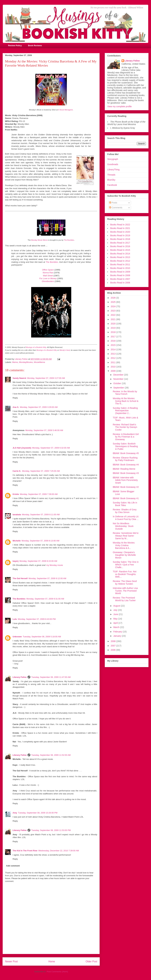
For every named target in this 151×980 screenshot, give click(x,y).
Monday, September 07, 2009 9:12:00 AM (47, 578)
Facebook (112, 185)
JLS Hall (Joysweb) (22, 448)
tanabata (17, 515)
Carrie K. (17, 471)
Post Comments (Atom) (57, 972)
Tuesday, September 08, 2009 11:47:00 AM (51, 677)
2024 (113, 306)
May (116, 619)
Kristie (16, 494)
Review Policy (15, 45)
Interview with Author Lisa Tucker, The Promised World (125, 591)
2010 (113, 367)
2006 (113, 650)
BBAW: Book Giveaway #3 (126, 473)
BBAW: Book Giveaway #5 (126, 453)
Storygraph (113, 159)
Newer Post (11, 961)
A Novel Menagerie (65, 110)
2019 (113, 328)
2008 (113, 641)
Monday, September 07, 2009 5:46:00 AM (44, 430)
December (119, 375)
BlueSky (111, 180)
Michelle (17, 541)
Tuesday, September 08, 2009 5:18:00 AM (42, 637)
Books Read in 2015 (120, 250)
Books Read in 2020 (120, 232)
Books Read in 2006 (120, 283)
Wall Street (48, 276)
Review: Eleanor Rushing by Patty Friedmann (125, 459)
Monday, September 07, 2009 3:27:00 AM (46, 378)
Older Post (91, 961)
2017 (113, 337)
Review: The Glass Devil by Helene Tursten (125, 582)
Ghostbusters (48, 281)
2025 (113, 302)
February (118, 632)
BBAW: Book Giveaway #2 (126, 487)
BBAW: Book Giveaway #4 (126, 465)
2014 (113, 349)
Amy (15, 813)
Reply (15, 398)
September (119, 388)
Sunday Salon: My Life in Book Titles (125, 504)
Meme (15, 362)
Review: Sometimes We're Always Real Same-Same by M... (126, 536)
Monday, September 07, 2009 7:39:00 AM (39, 494)
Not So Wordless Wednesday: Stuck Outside (123, 526)
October (117, 383)
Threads (111, 175)
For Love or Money (48, 278)
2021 (113, 319)
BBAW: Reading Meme (124, 469)
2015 (113, 345)
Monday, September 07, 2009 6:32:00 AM (51, 448)
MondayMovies (26, 362)
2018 (113, 332)
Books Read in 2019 (120, 235)
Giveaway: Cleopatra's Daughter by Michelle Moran (124, 555)
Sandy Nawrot (19, 378)
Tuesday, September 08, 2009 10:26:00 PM (38, 813)
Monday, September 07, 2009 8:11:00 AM (41, 515)
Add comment (13, 866)
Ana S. (16, 407)
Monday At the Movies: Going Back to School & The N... (126, 401)
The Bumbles (69, 240)
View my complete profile (119, 106)
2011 (113, 362)
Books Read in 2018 (120, 239)
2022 (113, 315)
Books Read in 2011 (120, 264)
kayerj (16, 561)
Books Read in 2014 (120, 254)
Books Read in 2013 (120, 257)
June (116, 614)
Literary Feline (20, 677)
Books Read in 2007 (120, 279)
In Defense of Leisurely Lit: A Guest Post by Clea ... (126, 518)
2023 (113, 311)
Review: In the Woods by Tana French (125, 393)
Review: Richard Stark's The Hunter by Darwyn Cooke (125, 427)
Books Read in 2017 (120, 243)
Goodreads (113, 164)
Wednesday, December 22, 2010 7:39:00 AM (59, 851)
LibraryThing (113, 170)
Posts (113, 203)
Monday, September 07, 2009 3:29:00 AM (39, 407)
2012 (113, 358)
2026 (113, 298)
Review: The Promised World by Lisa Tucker (124, 599)
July (116, 610)
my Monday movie (55, 565)
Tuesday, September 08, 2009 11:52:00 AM (51, 755)
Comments (116, 208)
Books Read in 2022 (120, 225)
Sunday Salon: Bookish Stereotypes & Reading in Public (125, 446)
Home (52, 961)
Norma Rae (48, 273)
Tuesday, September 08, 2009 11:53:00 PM (51, 830)
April (116, 623)
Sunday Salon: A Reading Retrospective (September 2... (125, 411)
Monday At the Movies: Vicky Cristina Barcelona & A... (124, 545)
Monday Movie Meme (39, 240)
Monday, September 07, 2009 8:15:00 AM (38, 561)
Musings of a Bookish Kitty (36, 347)
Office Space (48, 270)
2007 (113, 646)
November (119, 379)
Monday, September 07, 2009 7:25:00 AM (41, 471)
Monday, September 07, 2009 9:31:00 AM (45, 599)
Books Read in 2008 (120, 275)
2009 (113, 371)
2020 (113, 324)
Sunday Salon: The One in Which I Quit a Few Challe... (126, 565)
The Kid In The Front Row (25, 851)
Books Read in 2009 (120, 272)
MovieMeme (40, 362)
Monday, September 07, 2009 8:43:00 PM (37, 619)
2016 (113, 341)
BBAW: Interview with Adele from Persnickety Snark (125, 480)
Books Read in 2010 (120, 268)
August (117, 606)
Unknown (17, 637)
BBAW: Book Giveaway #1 (126, 498)
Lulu (15, 619)
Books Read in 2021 (120, 228)
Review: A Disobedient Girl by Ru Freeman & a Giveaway (126, 437)
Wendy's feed (64, 350)
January (117, 636)
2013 (113, 354)
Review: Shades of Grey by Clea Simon (125, 511)
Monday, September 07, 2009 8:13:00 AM (40, 541)
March (117, 627)
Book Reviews (35, 45)
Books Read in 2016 (120, 246)
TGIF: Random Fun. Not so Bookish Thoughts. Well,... (125, 574)
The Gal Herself (20, 578)
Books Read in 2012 (120, 261)
